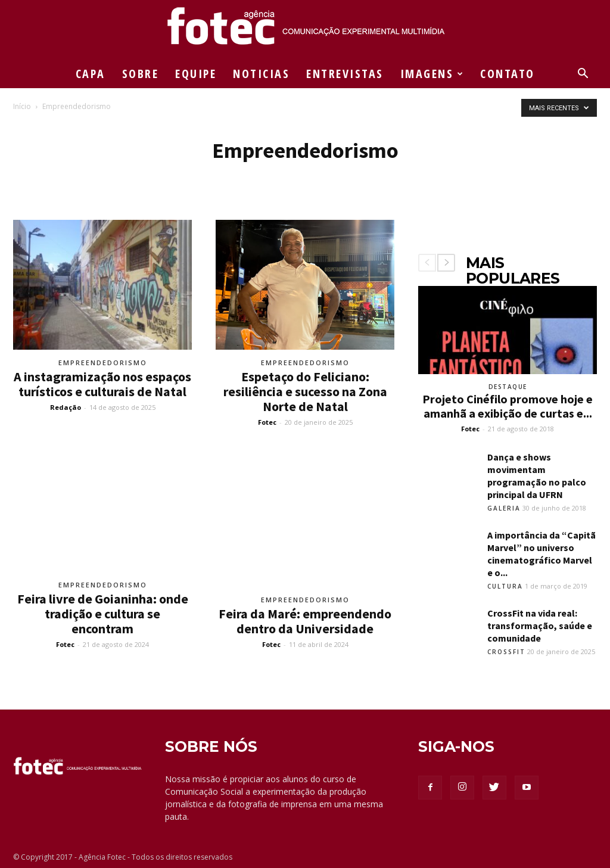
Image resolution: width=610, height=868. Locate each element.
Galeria (504, 508)
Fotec (267, 422)
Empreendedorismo (103, 363)
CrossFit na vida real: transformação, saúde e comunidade (540, 626)
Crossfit (506, 652)
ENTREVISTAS (345, 74)
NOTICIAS (261, 74)
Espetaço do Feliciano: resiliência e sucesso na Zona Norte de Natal (305, 391)
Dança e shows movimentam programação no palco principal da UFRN (537, 476)
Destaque (508, 387)
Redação (66, 407)
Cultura (505, 586)
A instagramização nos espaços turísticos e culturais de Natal (102, 384)
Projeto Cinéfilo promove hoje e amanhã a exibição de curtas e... (508, 406)
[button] (583, 75)
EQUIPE (196, 74)
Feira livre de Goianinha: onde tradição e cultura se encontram (103, 614)
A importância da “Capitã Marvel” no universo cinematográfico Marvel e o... (541, 554)
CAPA (91, 74)
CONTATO (508, 74)
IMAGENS (432, 74)
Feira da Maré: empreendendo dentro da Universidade (305, 621)
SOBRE (141, 74)
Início (22, 106)
